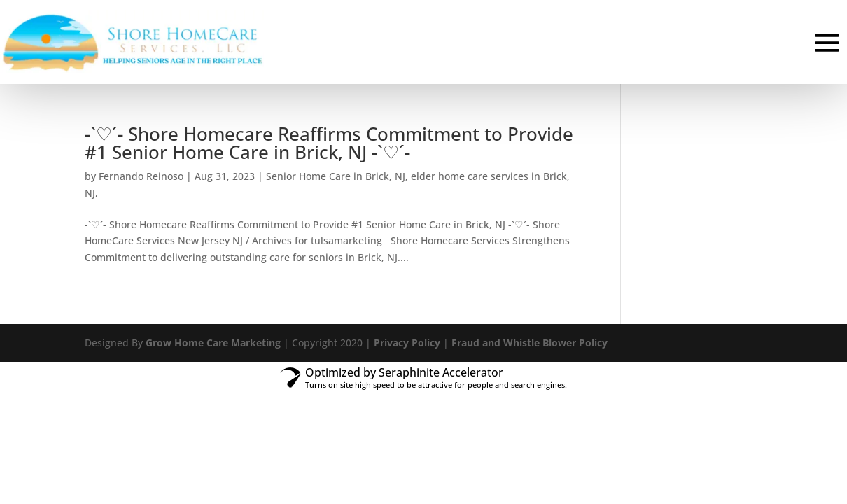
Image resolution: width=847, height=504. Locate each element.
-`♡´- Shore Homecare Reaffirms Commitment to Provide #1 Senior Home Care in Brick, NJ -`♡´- (329, 143)
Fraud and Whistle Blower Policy (530, 343)
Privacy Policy (407, 343)
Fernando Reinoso (141, 176)
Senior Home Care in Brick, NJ (336, 176)
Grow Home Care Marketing (213, 343)
